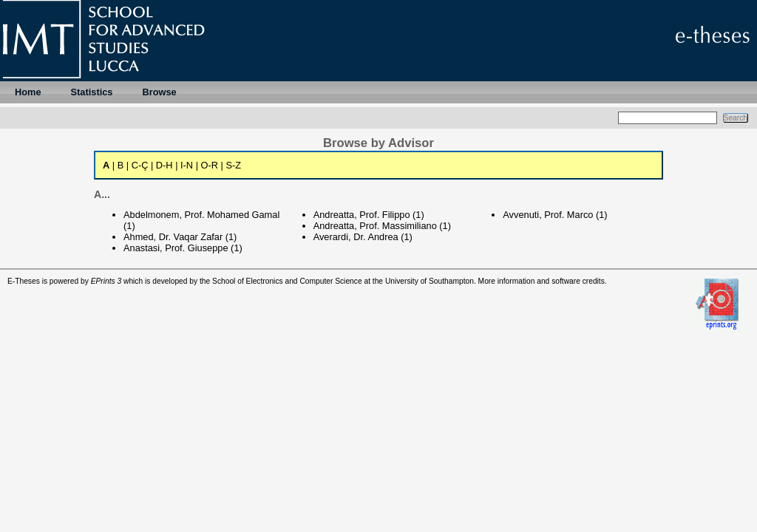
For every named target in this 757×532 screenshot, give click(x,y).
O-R (210, 165)
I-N (187, 165)
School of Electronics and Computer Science (287, 281)
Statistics (92, 92)
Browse (159, 92)
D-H (164, 165)
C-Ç (140, 165)
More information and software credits (542, 281)
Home (28, 92)
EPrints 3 (106, 281)
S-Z (233, 165)
